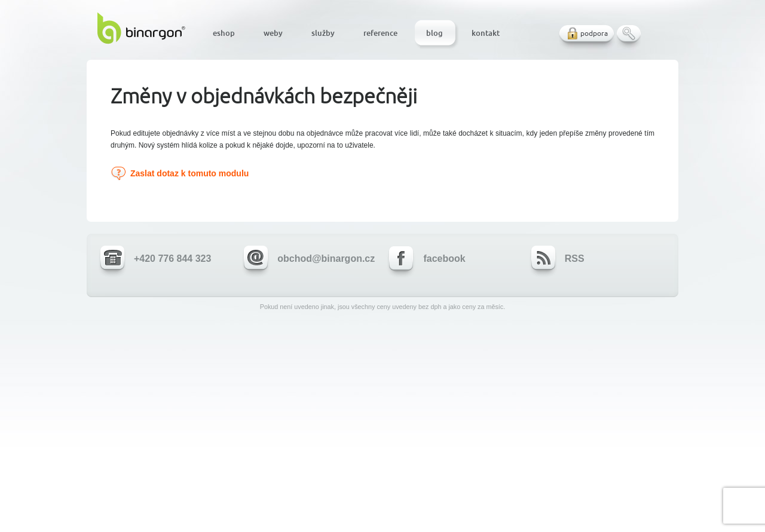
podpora (594, 33)
